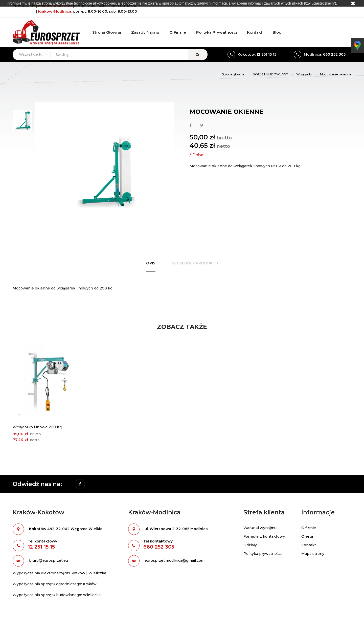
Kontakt (309, 545)
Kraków (78, 573)
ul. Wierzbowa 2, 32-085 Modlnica (176, 529)
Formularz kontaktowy (264, 536)
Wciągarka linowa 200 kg (37, 427)
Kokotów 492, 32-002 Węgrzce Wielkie (66, 529)
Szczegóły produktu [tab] (195, 263)
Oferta (307, 536)
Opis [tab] (151, 263)
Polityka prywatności (263, 554)
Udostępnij (191, 126)
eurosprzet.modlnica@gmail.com (175, 560)
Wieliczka (97, 573)
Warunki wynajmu (260, 528)
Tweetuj (202, 126)
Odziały (250, 545)
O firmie (309, 528)
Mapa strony (313, 554)
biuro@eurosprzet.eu (49, 560)
